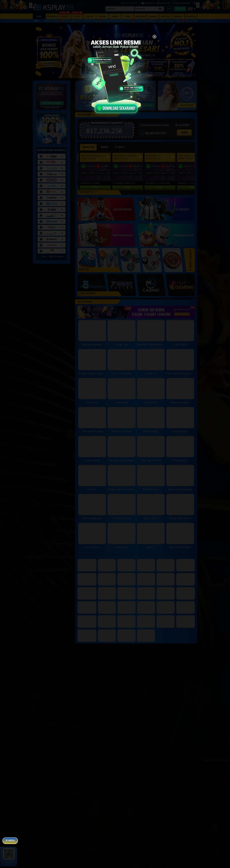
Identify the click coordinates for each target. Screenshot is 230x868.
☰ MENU (10, 841)
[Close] (154, 37)
